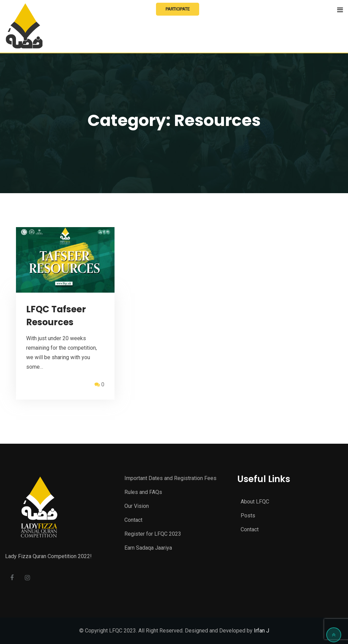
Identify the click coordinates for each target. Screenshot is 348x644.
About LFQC (255, 502)
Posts (248, 516)
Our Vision (137, 506)
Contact (133, 520)
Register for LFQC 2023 (153, 534)
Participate (178, 9)
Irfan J (262, 631)
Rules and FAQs (143, 492)
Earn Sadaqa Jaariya (148, 548)
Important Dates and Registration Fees (170, 478)
